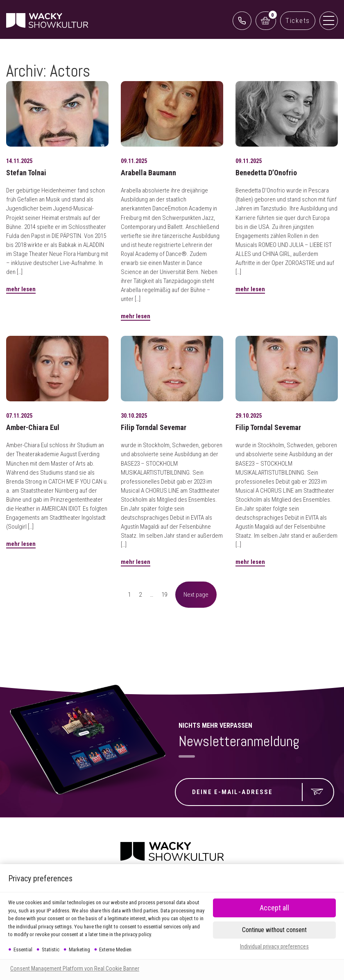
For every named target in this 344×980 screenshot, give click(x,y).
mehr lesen (21, 289)
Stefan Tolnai (26, 173)
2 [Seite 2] (140, 595)
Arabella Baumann (148, 173)
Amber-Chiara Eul (33, 427)
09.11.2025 (134, 161)
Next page (196, 595)
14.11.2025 (19, 161)
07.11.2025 (19, 416)
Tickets (298, 20)
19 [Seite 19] (164, 595)
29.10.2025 (249, 416)
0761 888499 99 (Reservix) (242, 21)
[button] (274, 930)
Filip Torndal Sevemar (154, 427)
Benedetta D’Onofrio (266, 173)
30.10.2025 (134, 416)
